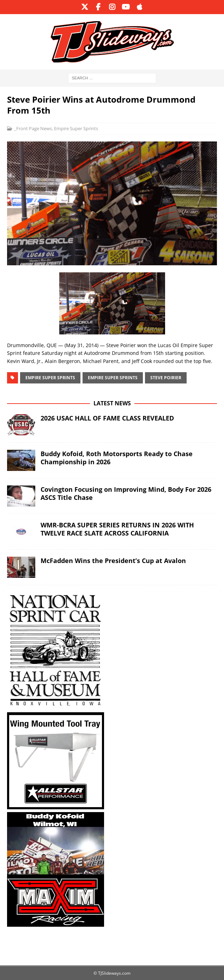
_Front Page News (33, 128)
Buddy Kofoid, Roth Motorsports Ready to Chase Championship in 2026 (117, 458)
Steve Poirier (166, 378)
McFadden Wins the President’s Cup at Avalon (113, 561)
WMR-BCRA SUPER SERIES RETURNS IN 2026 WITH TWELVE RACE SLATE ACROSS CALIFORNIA (117, 529)
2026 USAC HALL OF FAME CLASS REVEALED (107, 418)
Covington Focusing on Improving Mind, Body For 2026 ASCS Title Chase (126, 493)
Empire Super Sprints (76, 128)
